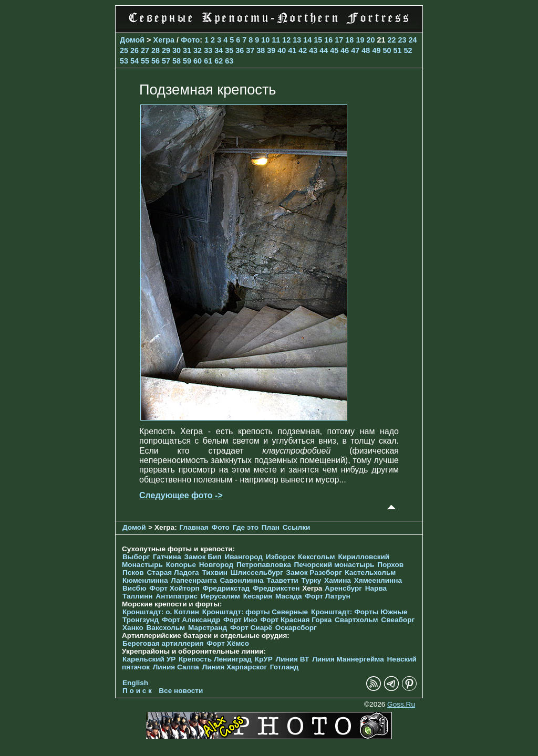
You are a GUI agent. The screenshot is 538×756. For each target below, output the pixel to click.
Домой (132, 40)
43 (313, 50)
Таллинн (138, 596)
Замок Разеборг (314, 573)
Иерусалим (220, 596)
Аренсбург (343, 588)
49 (376, 50)
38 (261, 50)
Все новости (181, 691)
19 (360, 40)
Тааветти (282, 580)
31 (187, 50)
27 (145, 50)
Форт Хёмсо (228, 643)
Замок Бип (203, 557)
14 (307, 40)
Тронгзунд (141, 620)
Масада (289, 596)
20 (370, 40)
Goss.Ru (401, 704)
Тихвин (215, 573)
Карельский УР (149, 659)
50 (387, 50)
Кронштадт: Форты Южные (359, 612)
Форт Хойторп (174, 588)
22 (391, 40)
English (135, 683)
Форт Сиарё (251, 628)
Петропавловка (264, 565)
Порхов (390, 565)
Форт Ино (240, 620)
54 (134, 61)
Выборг (136, 557)
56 (156, 61)
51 (397, 50)
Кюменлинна (145, 580)
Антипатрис (177, 596)
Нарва (376, 588)
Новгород (216, 565)
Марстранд (208, 628)
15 (318, 40)
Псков (133, 573)
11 (276, 40)
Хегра (164, 40)
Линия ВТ (293, 659)
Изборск (281, 557)
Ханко (133, 628)
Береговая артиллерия (163, 643)
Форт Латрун (327, 596)
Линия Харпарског (235, 667)
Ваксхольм (166, 628)
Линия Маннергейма (348, 659)
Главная (194, 527)
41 (292, 50)
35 (229, 50)
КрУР (264, 659)
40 (282, 50)
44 (324, 50)
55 (145, 61)
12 (286, 40)
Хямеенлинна (378, 580)
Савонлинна (241, 580)
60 (198, 61)
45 (334, 50)
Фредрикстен (276, 588)
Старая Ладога (173, 573)
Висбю (134, 588)
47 (355, 50)
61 (208, 61)
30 (177, 50)
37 (250, 50)
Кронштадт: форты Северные (255, 612)
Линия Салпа (176, 667)
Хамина (338, 580)
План (271, 527)
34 (219, 50)
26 (134, 50)
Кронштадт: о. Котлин (161, 612)
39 (271, 50)
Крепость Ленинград (215, 659)
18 (349, 40)
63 (229, 61)
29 (166, 50)
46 (345, 50)
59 (187, 61)
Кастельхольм (370, 573)
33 (208, 50)
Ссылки (297, 527)
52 (408, 50)
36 (240, 50)
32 (198, 50)
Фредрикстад (226, 588)
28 (156, 50)
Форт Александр (191, 620)
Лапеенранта (194, 580)
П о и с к (137, 691)
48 (366, 50)
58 (177, 61)
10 (265, 40)
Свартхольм (356, 620)
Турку (311, 580)
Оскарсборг (296, 628)
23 (402, 40)
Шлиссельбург (257, 573)
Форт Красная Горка (296, 620)
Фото (190, 40)
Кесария (258, 596)
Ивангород (244, 557)
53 (124, 61)
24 (412, 40)
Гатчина (167, 557)
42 (303, 50)
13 (297, 40)
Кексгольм (317, 557)
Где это (246, 527)
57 (166, 61)
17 (339, 40)
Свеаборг (398, 620)
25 (124, 50)
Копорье (181, 565)
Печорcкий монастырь (334, 565)
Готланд (284, 667)
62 (219, 61)
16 (328, 40)
